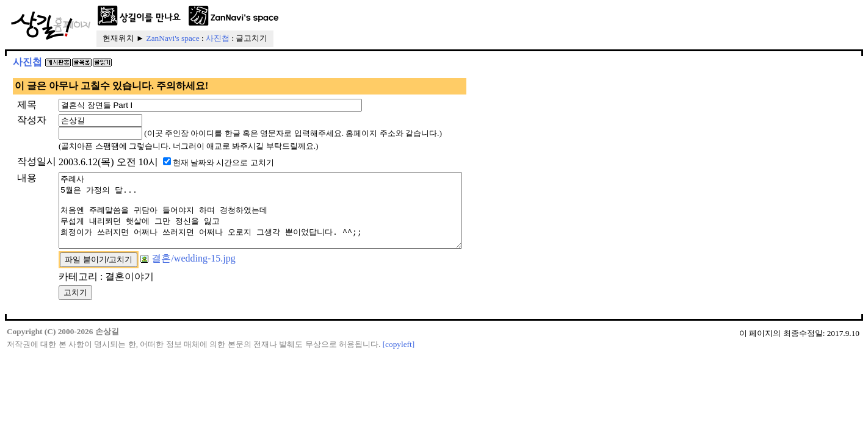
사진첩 (218, 38)
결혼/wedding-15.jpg (188, 273)
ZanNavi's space (173, 38)
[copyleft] (399, 359)
